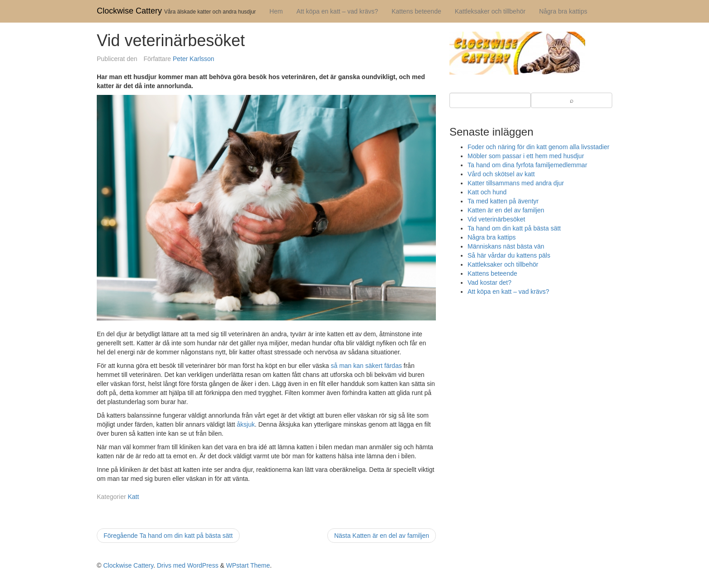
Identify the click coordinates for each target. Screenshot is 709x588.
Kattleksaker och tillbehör (490, 11)
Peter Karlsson (194, 59)
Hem (276, 11)
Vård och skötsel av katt (501, 174)
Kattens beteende (416, 11)
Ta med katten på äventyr (503, 201)
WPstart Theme (248, 565)
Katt (133, 497)
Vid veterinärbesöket (496, 219)
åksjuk (246, 424)
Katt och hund (487, 192)
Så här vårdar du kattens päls (509, 255)
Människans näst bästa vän (506, 246)
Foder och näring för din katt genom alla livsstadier (539, 147)
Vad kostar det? (489, 282)
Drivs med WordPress (188, 565)
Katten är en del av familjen (506, 210)
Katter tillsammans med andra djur (516, 183)
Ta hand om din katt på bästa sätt (514, 228)
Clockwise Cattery (129, 11)
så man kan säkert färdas (366, 366)
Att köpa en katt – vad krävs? (337, 11)
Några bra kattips (563, 11)
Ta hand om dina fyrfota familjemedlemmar (527, 165)
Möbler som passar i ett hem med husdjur (526, 156)
